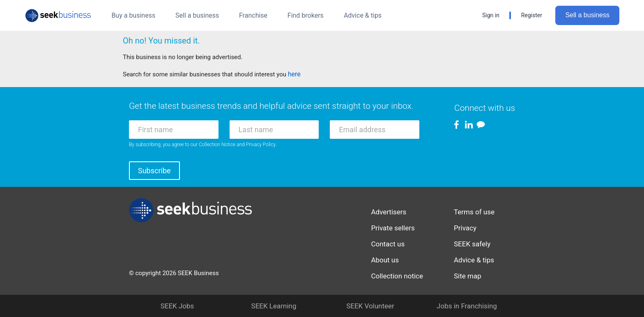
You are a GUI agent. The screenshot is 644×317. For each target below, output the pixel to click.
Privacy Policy (261, 145)
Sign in (491, 15)
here (294, 74)
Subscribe (154, 171)
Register (532, 15)
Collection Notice (217, 145)
